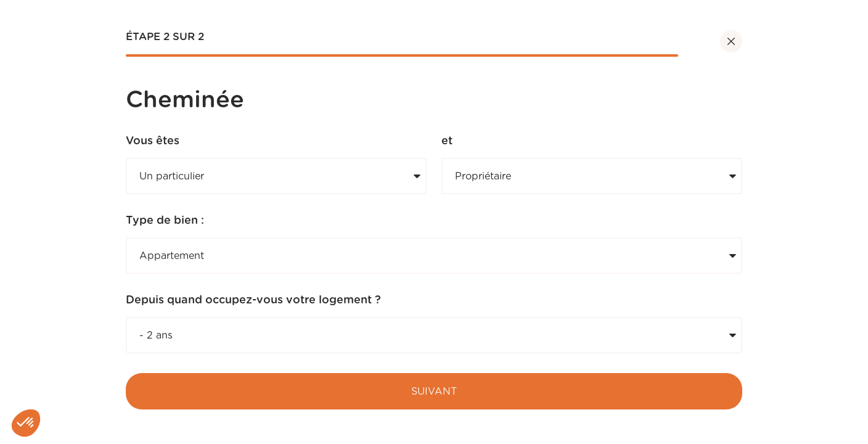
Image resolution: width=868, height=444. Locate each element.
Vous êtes (153, 141)
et (447, 141)
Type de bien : (165, 221)
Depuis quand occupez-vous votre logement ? (253, 300)
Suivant (434, 392)
